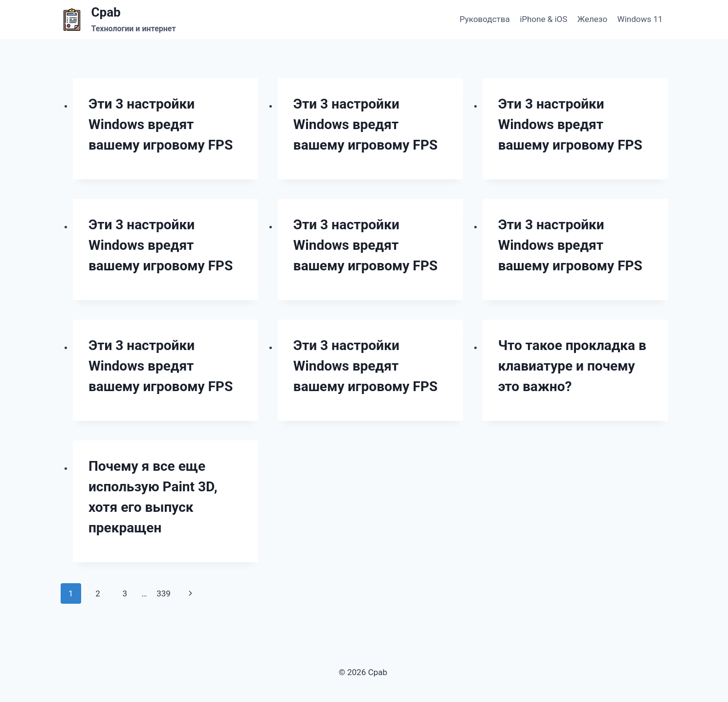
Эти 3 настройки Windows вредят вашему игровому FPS (161, 124)
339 (164, 593)
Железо (592, 19)
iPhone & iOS (543, 19)
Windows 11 (640, 19)
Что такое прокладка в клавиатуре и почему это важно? (572, 366)
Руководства (485, 19)
